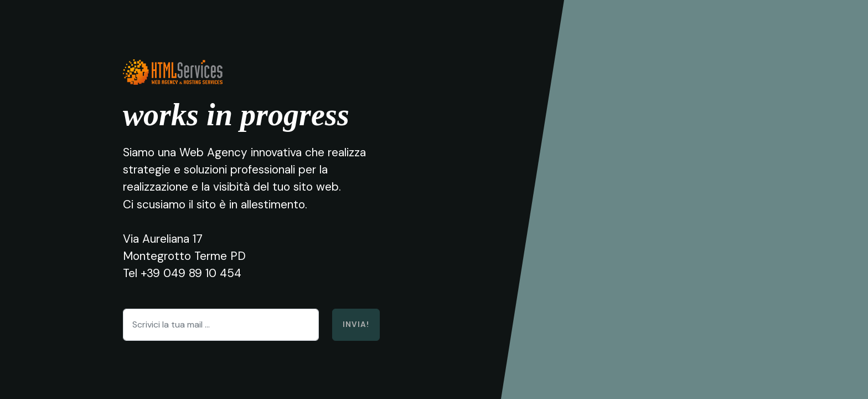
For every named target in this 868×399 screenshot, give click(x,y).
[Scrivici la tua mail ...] (221, 325)
